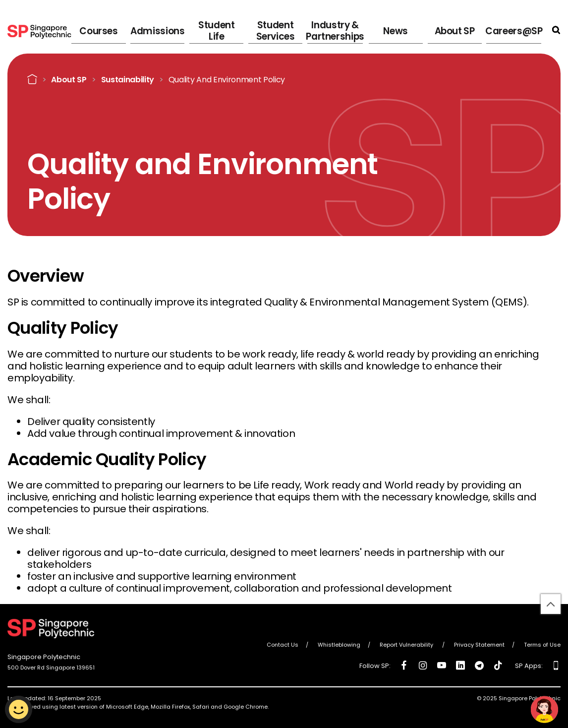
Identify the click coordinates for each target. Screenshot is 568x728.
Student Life (249, 30)
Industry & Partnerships (355, 30)
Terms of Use (542, 645)
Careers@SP (517, 30)
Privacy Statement (479, 645)
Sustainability (128, 79)
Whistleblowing (339, 645)
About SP (461, 30)
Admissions (196, 30)
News (411, 30)
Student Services (299, 30)
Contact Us (283, 645)
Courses (142, 30)
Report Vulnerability (407, 645)
